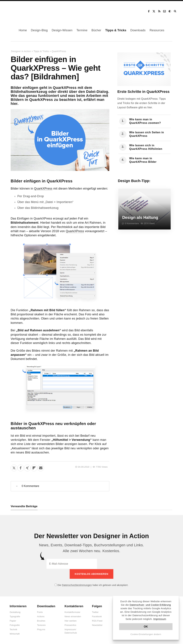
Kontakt (165, 11)
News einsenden (73, 616)
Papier (13, 621)
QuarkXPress (59, 51)
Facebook (149, 11)
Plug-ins (41, 629)
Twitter (95, 612)
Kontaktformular (72, 612)
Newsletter (97, 625)
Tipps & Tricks (116, 30)
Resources (157, 30)
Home (23, 30)
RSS (159, 11)
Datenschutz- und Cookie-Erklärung (150, 605)
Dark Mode (170, 11)
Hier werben (70, 621)
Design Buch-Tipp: (134, 181)
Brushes (41, 621)
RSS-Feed (97, 621)
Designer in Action (22, 10)
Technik (13, 629)
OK (146, 627)
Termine (82, 30)
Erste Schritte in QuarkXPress (143, 92)
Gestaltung (15, 612)
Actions (41, 616)
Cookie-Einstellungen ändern (146, 634)
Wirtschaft (15, 634)
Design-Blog (39, 30)
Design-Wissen (62, 30)
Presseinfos (70, 625)
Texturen (41, 625)
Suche (175, 11)
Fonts (40, 612)
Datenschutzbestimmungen (77, 585)
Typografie (15, 616)
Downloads (138, 30)
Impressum (160, 619)
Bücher (96, 30)
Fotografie (15, 625)
